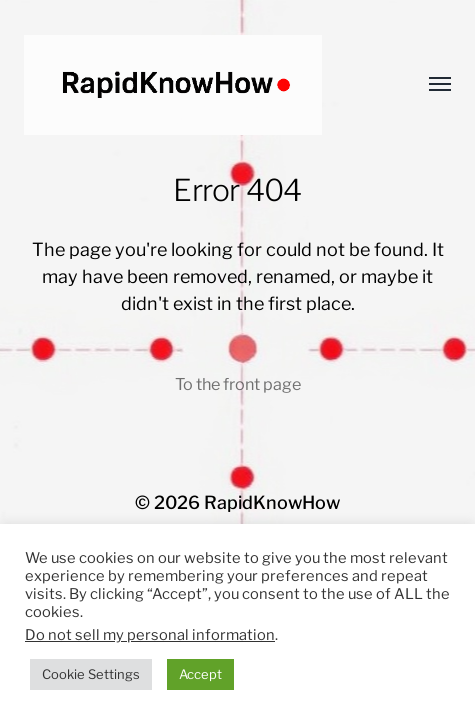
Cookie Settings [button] (91, 674)
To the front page (238, 384)
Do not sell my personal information (150, 635)
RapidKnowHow (272, 502)
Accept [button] (200, 674)
